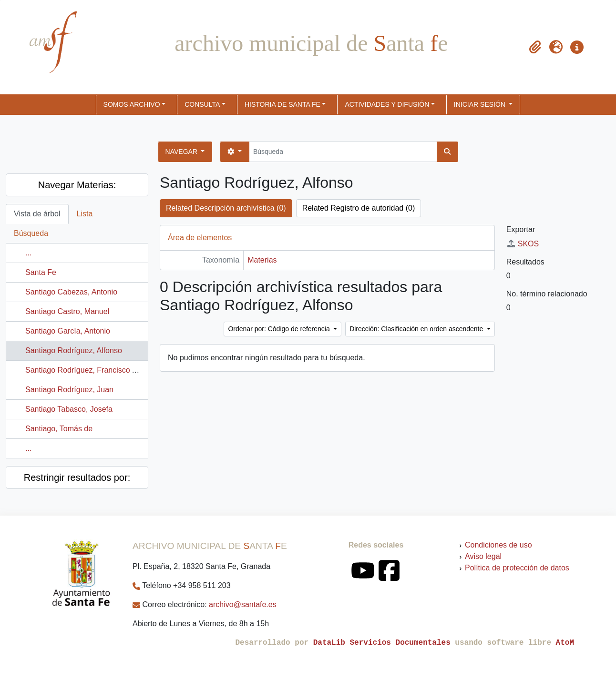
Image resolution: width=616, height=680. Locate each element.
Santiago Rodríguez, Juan (69, 390)
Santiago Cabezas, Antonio (71, 292)
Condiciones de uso (498, 545)
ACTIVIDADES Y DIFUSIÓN (387, 104)
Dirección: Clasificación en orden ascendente (417, 329)
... (28, 253)
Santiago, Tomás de (59, 429)
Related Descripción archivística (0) (226, 208)
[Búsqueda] (343, 152)
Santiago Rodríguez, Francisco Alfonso (91, 370)
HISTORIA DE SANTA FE (282, 104)
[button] (535, 47)
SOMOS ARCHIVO (132, 104)
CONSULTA (202, 104)
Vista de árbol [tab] (37, 214)
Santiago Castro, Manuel (67, 311)
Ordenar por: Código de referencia (280, 329)
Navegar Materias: (77, 185)
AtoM (565, 643)
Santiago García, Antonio (68, 331)
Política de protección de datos (517, 568)
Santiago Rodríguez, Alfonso (74, 350)
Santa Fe (41, 272)
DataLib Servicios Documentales (382, 643)
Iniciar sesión (481, 104)
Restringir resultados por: (77, 477)
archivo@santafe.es (243, 604)
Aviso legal (483, 556)
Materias (262, 260)
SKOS (523, 244)
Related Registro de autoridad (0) (359, 208)
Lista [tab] (85, 214)
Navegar (182, 152)
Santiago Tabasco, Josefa (69, 409)
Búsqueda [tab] (31, 233)
